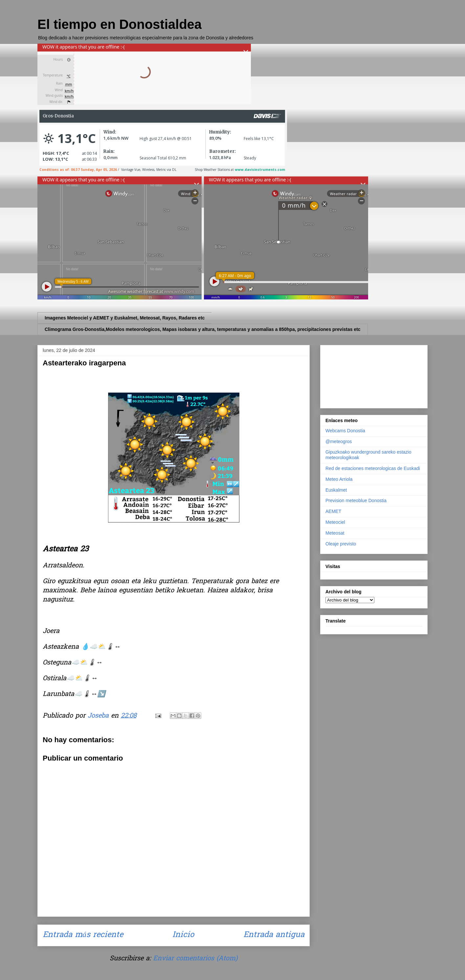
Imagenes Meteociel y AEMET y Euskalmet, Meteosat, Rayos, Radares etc (125, 318)
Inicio (183, 935)
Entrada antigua (274, 935)
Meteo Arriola (339, 479)
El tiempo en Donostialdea (120, 24)
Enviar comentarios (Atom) (195, 959)
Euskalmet (336, 490)
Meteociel (335, 522)
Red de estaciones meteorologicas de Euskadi (373, 468)
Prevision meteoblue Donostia (356, 500)
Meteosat (335, 533)
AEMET (333, 511)
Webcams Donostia (345, 431)
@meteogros (339, 441)
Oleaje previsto (341, 544)
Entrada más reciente (83, 935)
